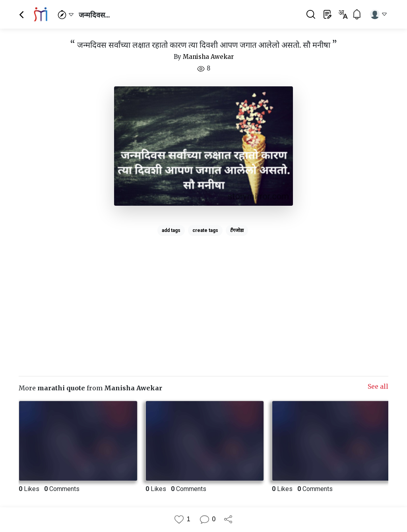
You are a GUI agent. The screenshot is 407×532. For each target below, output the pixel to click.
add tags (171, 230)
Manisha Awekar (208, 57)
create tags (205, 230)
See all (378, 386)
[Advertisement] (203, 295)
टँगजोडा (237, 230)
